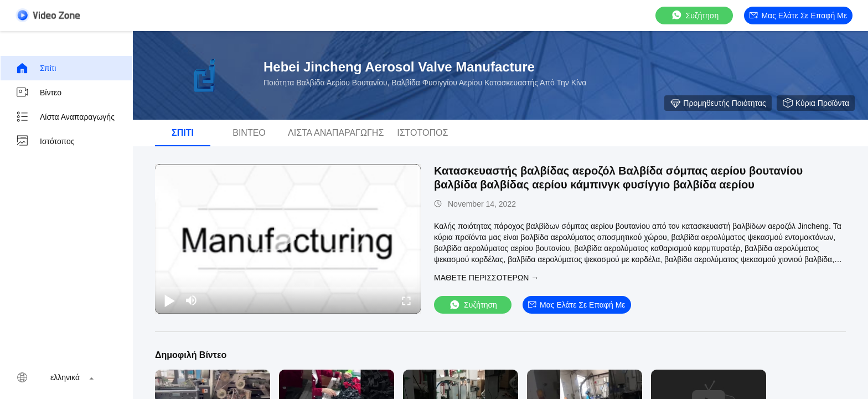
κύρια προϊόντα (816, 103)
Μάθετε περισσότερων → (486, 278)
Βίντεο (38, 93)
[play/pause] (169, 300)
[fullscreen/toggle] (406, 300)
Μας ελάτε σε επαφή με (798, 16)
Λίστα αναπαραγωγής (65, 117)
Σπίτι (36, 68)
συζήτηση (695, 15)
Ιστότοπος (45, 141)
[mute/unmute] (192, 300)
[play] (288, 239)
